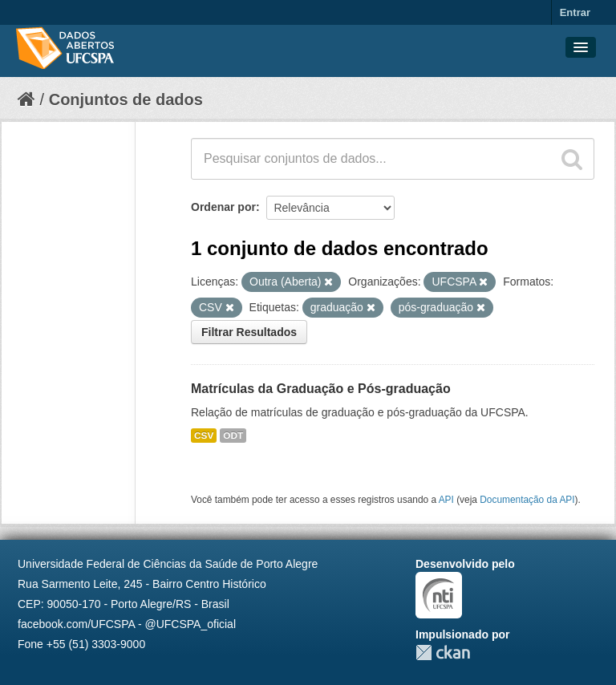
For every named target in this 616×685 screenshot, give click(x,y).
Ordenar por (223, 207)
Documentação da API (527, 500)
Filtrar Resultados (249, 332)
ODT (233, 436)
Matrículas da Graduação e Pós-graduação (321, 389)
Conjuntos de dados (126, 99)
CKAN (443, 653)
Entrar (575, 12)
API (446, 500)
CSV (204, 436)
